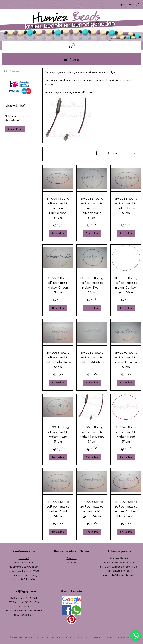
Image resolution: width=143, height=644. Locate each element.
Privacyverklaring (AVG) (23, 571)
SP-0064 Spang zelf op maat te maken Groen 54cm (58, 285)
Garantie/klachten (24, 579)
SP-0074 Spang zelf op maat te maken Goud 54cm (58, 509)
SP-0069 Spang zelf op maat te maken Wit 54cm (92, 357)
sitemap (69, 637)
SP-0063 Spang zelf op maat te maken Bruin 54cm (126, 206)
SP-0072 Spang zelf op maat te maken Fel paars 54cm (92, 434)
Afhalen (71, 562)
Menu (71, 59)
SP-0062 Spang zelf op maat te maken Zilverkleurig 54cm (92, 208)
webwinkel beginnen (92, 637)
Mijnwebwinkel (126, 637)
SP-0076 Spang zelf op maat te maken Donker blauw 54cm (126, 509)
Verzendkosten (24, 562)
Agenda (71, 558)
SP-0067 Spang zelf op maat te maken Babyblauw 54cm (58, 360)
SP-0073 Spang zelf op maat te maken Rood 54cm (126, 434)
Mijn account (129, 4)
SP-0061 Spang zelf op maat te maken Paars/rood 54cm (58, 208)
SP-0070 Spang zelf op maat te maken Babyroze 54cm (126, 360)
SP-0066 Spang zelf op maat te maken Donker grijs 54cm (126, 285)
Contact (24, 558)
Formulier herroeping (24, 575)
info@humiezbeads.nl (123, 575)
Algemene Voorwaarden (24, 567)
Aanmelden (15, 129)
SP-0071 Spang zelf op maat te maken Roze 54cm (58, 434)
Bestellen (58, 233)
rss (77, 637)
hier (90, 92)
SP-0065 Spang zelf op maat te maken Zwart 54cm (92, 285)
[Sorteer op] (115, 153)
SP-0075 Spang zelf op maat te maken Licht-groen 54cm (92, 509)
